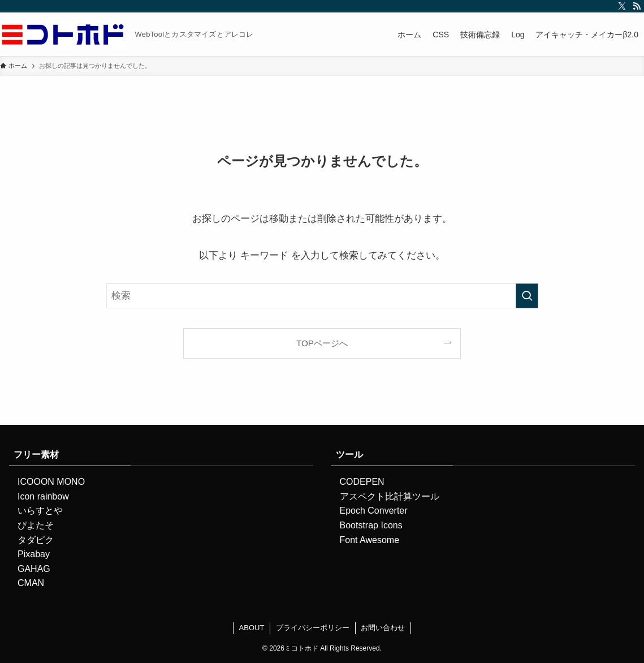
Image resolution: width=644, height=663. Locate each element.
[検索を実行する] (527, 296)
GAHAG (34, 569)
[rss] (637, 6)
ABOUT (252, 628)
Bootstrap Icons (371, 525)
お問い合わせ (383, 628)
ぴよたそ (36, 525)
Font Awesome (370, 540)
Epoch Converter (374, 511)
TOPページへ (322, 343)
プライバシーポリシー (313, 628)
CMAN (31, 583)
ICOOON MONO (51, 482)
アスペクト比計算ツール (390, 496)
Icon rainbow (43, 496)
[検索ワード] (322, 296)
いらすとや (40, 511)
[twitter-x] (622, 6)
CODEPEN (362, 482)
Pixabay (34, 554)
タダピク (36, 540)
